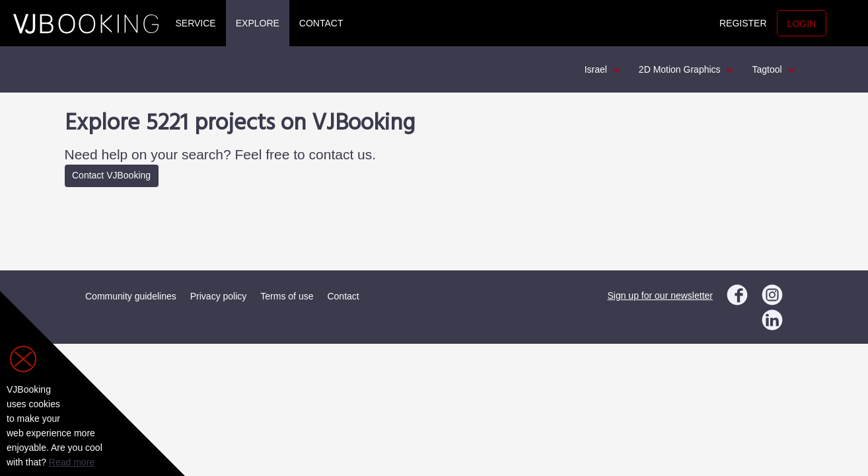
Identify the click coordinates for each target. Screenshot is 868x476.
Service (196, 23)
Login (802, 24)
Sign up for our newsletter (660, 296)
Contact (321, 23)
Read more (72, 462)
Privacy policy (219, 296)
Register (743, 23)
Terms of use (287, 296)
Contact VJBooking (111, 175)
